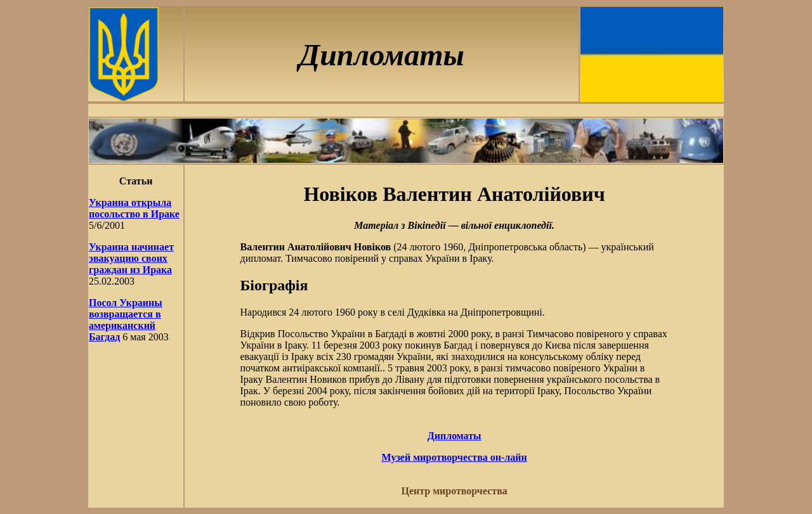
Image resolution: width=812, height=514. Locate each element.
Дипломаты (455, 436)
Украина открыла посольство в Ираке (134, 208)
